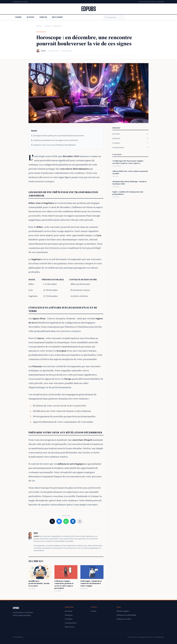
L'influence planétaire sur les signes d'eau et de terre (56, 140)
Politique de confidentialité (126, 615)
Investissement (58, 17)
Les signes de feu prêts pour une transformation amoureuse (59, 136)
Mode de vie (70, 627)
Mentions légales (123, 611)
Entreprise (31, 17)
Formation (43, 17)
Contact (93, 611)
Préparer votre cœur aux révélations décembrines (55, 145)
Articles (47, 26)
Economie (18, 17)
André (43, 51)
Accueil (39, 26)
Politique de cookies (124, 619)
